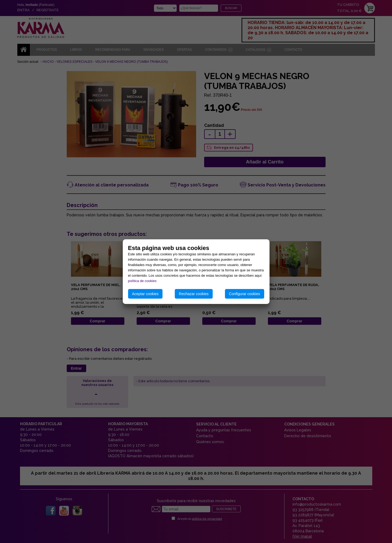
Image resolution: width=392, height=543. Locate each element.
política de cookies (142, 281)
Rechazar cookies (194, 294)
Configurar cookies (245, 294)
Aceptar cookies (145, 294)
